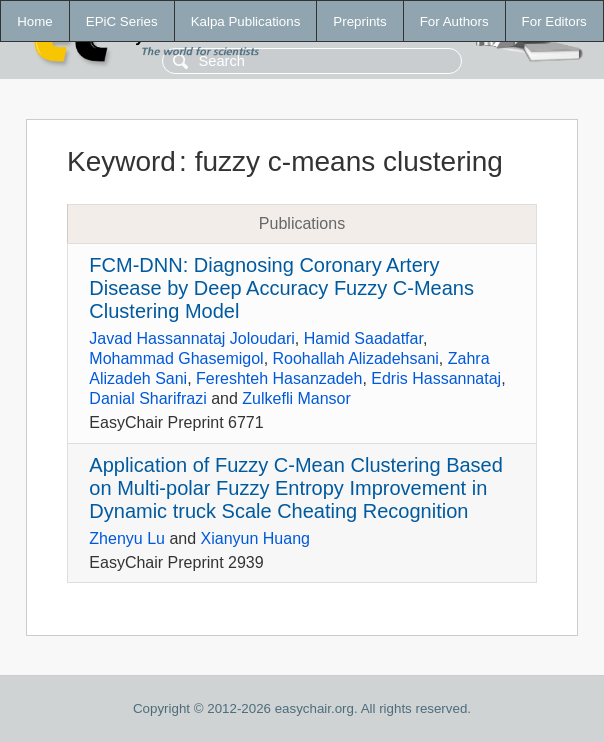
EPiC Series (122, 21)
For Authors (454, 21)
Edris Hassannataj (436, 378)
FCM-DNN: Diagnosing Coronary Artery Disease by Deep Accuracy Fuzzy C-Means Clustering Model (281, 288)
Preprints (359, 21)
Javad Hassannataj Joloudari (191, 338)
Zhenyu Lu (127, 538)
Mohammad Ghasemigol (176, 358)
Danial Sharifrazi (147, 398)
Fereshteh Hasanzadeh (279, 378)
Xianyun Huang (255, 538)
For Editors (554, 21)
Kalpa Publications (246, 21)
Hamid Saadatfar (363, 338)
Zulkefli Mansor (296, 398)
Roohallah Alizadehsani (356, 358)
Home (35, 21)
